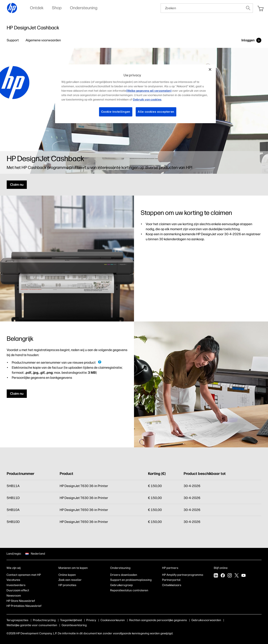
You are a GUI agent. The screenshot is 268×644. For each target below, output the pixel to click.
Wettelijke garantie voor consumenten (32, 625)
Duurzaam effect (18, 590)
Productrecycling (44, 620)
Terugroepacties (17, 620)
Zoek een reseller (70, 580)
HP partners (170, 568)
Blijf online (221, 568)
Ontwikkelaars (172, 585)
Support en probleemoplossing (131, 580)
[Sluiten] (210, 69)
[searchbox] (202, 8)
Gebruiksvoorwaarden (206, 620)
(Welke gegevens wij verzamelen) (149, 91)
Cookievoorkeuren (113, 620)
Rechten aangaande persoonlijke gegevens (158, 620)
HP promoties (67, 585)
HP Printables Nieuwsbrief (24, 606)
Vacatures (13, 580)
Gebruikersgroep (121, 585)
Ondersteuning (120, 568)
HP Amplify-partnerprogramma (183, 575)
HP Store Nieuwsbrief (21, 601)
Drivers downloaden (124, 575)
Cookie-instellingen (116, 112)
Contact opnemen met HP (24, 575)
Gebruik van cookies (147, 100)
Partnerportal (171, 580)
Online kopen (67, 575)
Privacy (91, 620)
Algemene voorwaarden (43, 40)
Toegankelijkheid (71, 620)
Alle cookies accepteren (156, 112)
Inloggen (248, 40)
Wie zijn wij (14, 568)
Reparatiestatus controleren (129, 590)
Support (13, 40)
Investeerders (16, 585)
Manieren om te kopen (73, 568)
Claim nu (17, 185)
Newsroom (14, 596)
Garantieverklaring (74, 625)
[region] (135, 94)
